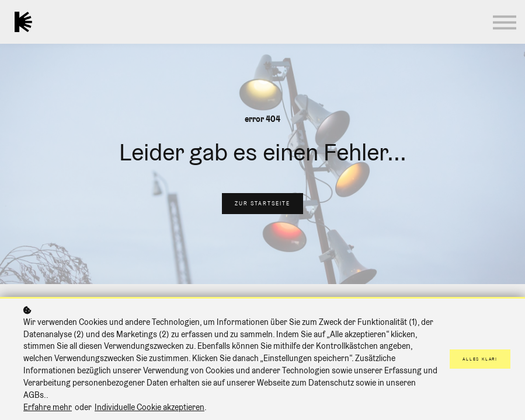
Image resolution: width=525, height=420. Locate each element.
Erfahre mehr (48, 407)
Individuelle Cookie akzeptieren (149, 407)
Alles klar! (480, 359)
